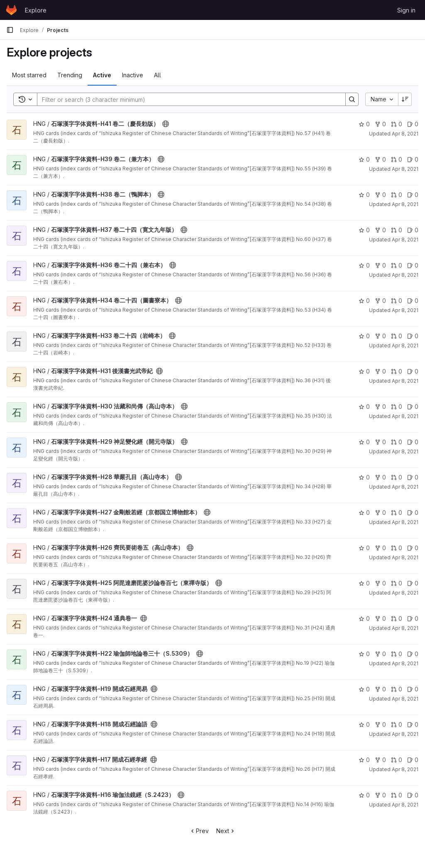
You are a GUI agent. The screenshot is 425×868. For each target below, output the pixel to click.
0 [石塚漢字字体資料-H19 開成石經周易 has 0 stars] (364, 689)
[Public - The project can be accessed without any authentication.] (166, 124)
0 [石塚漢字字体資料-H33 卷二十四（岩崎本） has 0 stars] (364, 336)
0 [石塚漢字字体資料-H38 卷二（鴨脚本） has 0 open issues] (413, 195)
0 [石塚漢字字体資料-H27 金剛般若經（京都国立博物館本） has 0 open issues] (413, 513)
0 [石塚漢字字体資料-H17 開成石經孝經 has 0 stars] (364, 760)
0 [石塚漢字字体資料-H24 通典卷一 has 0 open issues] (413, 618)
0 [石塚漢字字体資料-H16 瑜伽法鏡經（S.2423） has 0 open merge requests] (397, 795)
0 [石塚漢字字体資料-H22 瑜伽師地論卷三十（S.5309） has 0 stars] (364, 654)
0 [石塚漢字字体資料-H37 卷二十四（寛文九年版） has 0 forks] (380, 230)
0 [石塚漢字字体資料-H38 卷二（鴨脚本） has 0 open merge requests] (397, 195)
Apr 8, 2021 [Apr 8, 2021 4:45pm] (405, 699)
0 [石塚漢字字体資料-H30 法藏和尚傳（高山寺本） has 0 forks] (380, 407)
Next (226, 831)
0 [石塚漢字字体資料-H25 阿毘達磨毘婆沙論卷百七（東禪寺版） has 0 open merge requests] (397, 583)
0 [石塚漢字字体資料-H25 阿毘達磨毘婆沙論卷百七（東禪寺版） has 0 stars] (364, 583)
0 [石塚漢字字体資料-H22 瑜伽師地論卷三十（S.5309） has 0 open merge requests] (397, 654)
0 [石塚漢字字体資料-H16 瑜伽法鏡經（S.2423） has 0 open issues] (413, 795)
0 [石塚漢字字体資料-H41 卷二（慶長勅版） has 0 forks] (380, 124)
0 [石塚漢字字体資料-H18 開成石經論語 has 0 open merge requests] (397, 724)
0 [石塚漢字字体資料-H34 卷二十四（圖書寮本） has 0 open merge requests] (397, 301)
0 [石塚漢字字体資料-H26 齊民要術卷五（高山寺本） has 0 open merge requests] (397, 548)
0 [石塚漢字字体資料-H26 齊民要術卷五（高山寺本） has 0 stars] (364, 548)
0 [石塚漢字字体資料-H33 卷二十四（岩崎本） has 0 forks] (380, 336)
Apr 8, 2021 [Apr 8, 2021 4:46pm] (405, 134)
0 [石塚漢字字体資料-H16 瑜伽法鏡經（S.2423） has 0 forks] (380, 795)
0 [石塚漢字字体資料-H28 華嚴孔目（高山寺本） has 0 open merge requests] (397, 477)
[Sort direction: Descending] (405, 99)
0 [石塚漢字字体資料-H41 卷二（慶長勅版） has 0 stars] (364, 124)
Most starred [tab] (29, 75)
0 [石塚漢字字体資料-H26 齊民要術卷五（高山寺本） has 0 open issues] (413, 548)
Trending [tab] (70, 75)
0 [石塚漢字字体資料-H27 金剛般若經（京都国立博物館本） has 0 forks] (380, 513)
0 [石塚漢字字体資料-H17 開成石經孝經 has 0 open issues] (413, 760)
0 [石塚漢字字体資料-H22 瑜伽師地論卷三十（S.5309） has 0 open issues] (413, 654)
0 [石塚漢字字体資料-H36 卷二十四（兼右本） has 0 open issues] (413, 265)
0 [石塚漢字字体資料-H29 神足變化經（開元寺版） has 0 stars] (364, 442)
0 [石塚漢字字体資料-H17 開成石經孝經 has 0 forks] (380, 760)
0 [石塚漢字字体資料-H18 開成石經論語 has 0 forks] (380, 724)
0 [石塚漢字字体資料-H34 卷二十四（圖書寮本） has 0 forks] (380, 301)
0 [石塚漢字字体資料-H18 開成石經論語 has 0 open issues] (413, 724)
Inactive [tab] (133, 75)
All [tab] (158, 75)
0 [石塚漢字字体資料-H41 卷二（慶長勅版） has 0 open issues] (413, 124)
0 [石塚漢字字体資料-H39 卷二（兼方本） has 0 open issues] (413, 159)
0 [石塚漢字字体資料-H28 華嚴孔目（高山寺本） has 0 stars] (364, 477)
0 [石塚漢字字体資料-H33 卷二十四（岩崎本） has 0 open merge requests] (397, 336)
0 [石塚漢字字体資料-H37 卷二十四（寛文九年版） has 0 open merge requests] (397, 230)
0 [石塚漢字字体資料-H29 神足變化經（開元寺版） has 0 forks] (380, 442)
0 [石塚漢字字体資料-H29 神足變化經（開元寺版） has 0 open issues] (413, 442)
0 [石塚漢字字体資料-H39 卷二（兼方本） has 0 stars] (364, 159)
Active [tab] (102, 75)
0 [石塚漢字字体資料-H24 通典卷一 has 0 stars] (364, 618)
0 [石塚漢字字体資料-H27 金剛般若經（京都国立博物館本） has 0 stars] (364, 513)
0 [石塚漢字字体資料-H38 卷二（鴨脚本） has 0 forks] (380, 195)
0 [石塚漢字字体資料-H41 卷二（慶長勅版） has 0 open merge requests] (397, 124)
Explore (36, 10)
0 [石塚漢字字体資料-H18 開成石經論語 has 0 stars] (364, 724)
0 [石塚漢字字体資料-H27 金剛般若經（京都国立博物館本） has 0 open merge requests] (397, 513)
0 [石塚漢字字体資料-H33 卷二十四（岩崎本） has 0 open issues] (413, 336)
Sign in (406, 10)
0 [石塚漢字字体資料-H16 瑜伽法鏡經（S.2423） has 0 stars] (364, 795)
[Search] (187, 99)
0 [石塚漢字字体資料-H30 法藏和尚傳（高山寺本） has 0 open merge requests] (397, 407)
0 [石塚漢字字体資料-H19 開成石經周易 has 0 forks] (380, 689)
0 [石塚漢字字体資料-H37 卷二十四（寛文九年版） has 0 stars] (364, 230)
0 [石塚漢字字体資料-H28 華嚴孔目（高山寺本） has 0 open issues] (413, 477)
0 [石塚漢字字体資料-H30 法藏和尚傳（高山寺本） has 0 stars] (364, 407)
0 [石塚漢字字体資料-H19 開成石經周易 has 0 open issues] (413, 689)
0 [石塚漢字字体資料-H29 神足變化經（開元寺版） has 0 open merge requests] (397, 442)
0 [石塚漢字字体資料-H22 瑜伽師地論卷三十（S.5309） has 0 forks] (380, 654)
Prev (199, 831)
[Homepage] (11, 10)
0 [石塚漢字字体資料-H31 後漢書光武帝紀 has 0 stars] (364, 371)
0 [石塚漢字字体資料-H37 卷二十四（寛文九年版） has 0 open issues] (413, 230)
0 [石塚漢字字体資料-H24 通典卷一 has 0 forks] (380, 618)
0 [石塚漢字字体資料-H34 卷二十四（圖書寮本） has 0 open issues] (413, 301)
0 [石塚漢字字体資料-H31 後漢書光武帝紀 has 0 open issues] (413, 371)
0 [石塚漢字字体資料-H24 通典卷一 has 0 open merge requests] (397, 618)
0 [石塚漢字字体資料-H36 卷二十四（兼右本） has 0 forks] (380, 265)
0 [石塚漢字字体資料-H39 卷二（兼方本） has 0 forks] (380, 159)
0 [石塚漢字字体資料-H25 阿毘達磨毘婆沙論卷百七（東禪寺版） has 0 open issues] (413, 583)
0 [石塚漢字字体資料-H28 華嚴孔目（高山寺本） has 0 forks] (380, 477)
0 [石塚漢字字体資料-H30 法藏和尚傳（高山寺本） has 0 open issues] (413, 407)
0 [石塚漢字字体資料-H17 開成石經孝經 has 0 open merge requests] (397, 760)
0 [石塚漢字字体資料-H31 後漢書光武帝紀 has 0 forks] (380, 371)
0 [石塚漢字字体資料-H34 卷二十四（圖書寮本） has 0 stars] (364, 301)
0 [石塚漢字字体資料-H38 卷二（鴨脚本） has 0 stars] (364, 195)
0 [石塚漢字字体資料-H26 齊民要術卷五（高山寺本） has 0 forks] (380, 548)
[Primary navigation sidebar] (10, 30)
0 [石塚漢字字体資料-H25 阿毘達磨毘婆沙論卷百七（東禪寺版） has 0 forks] (380, 583)
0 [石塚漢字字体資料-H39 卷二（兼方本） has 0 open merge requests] (397, 159)
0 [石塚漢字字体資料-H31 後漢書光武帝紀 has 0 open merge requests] (397, 371)
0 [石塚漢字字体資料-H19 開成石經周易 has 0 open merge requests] (397, 689)
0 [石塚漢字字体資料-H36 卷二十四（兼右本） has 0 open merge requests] (397, 265)
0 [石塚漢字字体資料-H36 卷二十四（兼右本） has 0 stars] (364, 265)
